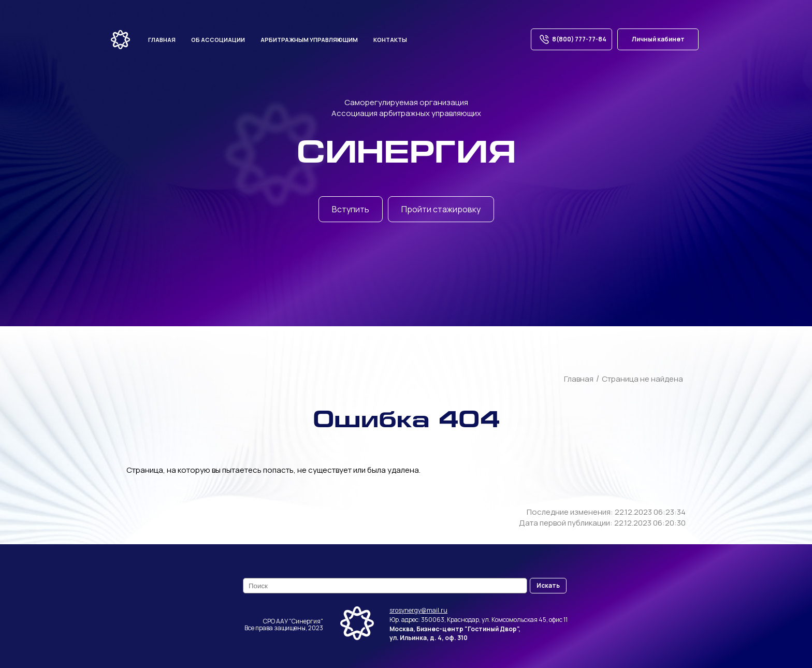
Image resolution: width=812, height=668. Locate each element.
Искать (548, 585)
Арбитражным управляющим (309, 40)
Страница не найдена (642, 379)
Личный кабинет (658, 39)
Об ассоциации (218, 40)
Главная (162, 40)
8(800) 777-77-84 (571, 39)
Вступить (351, 209)
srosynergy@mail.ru (418, 610)
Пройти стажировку (441, 209)
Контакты (390, 40)
